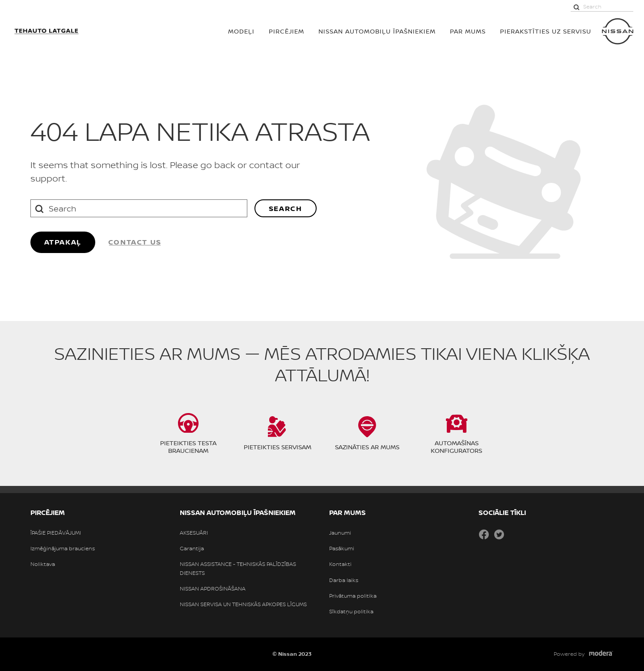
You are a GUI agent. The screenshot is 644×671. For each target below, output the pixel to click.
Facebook (484, 534)
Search (286, 208)
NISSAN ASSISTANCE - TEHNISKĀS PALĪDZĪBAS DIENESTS (238, 568)
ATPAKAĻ (63, 242)
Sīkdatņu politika (351, 612)
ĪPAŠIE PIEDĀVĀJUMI (56, 533)
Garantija (192, 549)
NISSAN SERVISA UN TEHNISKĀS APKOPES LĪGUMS (243, 604)
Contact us (135, 242)
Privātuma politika (353, 596)
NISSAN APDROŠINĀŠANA (213, 589)
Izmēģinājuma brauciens (63, 549)
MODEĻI (241, 31)
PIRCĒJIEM (286, 31)
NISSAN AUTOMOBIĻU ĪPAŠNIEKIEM (377, 31)
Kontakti (340, 564)
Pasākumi (342, 549)
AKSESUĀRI (194, 533)
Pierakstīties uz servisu (546, 31)
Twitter (499, 534)
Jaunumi (340, 533)
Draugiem (514, 534)
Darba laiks (344, 580)
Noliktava (43, 564)
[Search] (576, 7)
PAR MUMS (468, 31)
